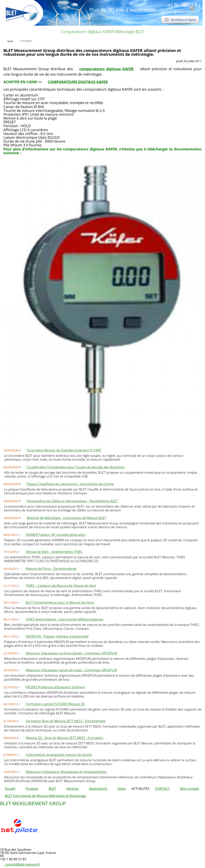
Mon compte (189, 789)
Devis (122, 789)
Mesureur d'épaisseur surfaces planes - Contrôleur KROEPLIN (71, 653)
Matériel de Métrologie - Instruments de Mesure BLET (66, 518)
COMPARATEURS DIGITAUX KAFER (78, 82)
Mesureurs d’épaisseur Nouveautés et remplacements (66, 772)
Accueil (10, 789)
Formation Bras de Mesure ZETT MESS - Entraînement (66, 721)
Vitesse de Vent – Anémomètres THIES (54, 552)
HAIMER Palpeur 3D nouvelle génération (56, 535)
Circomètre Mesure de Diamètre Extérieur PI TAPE (64, 450)
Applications (98, 789)
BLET (52, 789)
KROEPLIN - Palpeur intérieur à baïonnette (57, 636)
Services (73, 789)
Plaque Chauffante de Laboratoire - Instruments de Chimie (70, 484)
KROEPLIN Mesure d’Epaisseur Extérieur (56, 687)
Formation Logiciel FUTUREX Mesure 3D (55, 704)
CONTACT (162, 789)
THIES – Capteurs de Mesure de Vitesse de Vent (61, 586)
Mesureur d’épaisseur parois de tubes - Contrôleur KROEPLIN (71, 670)
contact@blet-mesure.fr (22, 864)
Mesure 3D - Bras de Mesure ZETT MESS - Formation (65, 738)
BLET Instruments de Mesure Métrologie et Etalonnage (45, 796)
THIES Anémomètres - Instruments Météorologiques (65, 619)
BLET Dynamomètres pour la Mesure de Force (60, 602)
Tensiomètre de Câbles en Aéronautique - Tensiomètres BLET (72, 501)
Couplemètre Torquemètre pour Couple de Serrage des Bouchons (76, 467)
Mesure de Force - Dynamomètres (51, 569)
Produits (32, 789)
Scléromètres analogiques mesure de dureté (59, 755)
